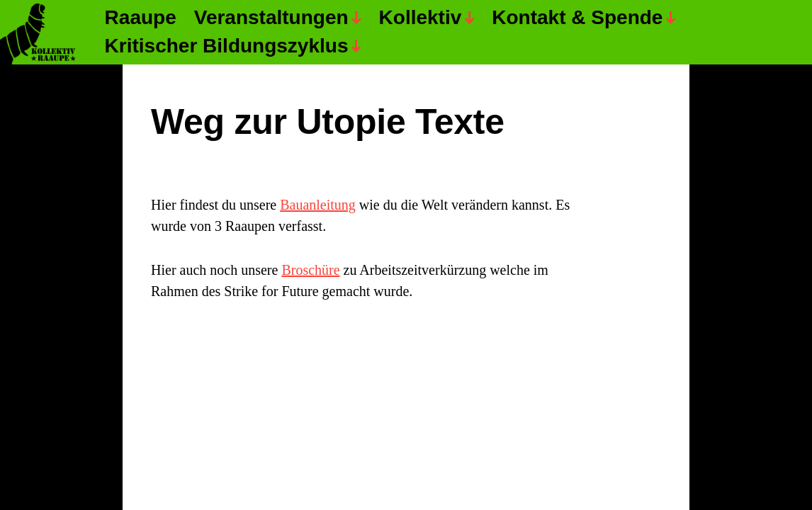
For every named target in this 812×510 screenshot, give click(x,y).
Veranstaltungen (271, 18)
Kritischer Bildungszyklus (227, 46)
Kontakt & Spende (577, 18)
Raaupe (141, 18)
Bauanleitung (318, 205)
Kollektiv (421, 18)
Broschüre (310, 270)
